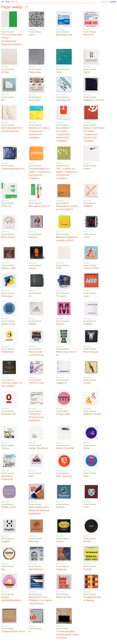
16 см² (7, 1)
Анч (3, 1)
